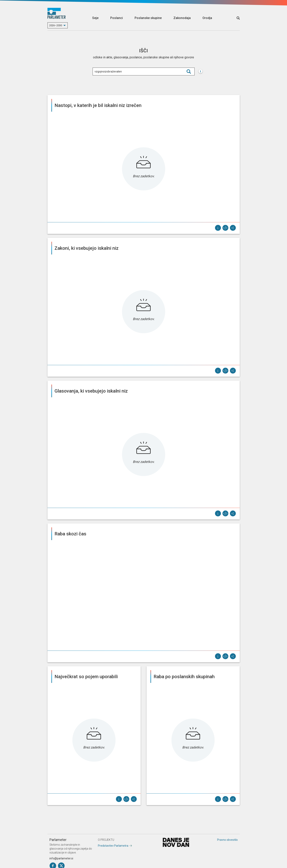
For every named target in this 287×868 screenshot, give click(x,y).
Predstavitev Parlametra (113, 846)
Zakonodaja (182, 18)
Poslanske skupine (148, 18)
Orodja (207, 18)
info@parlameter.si (61, 858)
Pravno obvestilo (227, 840)
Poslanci (117, 18)
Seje (95, 18)
